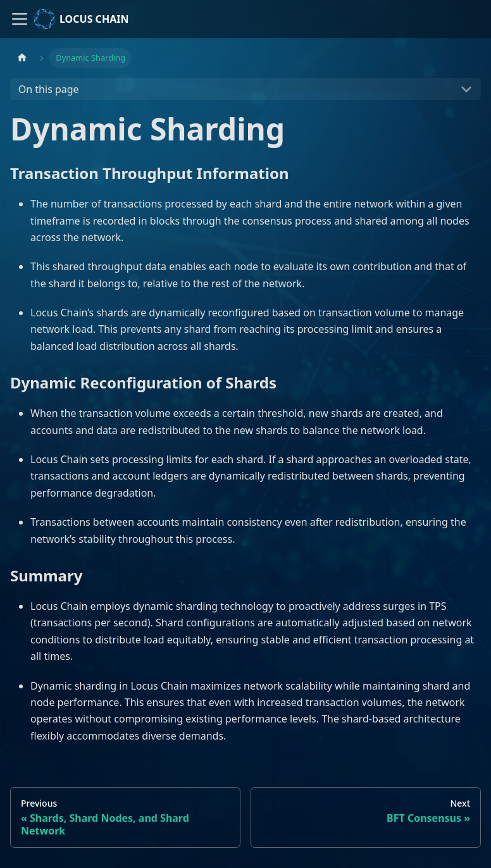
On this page (49, 89)
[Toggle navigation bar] (20, 19)
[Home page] (22, 58)
